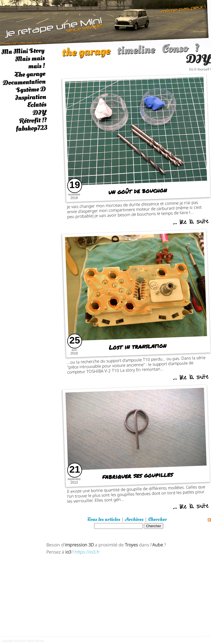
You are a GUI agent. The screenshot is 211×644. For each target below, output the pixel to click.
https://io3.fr (87, 551)
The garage (30, 74)
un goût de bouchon (137, 191)
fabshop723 (31, 128)
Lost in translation (137, 346)
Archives (134, 519)
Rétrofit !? (33, 120)
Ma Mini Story (23, 51)
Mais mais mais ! (30, 62)
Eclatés (37, 105)
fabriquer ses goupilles (137, 476)
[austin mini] (105, 23)
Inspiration (30, 97)
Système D (31, 90)
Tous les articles (104, 519)
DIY (40, 113)
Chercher (157, 519)
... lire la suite (191, 223)
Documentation (24, 82)
